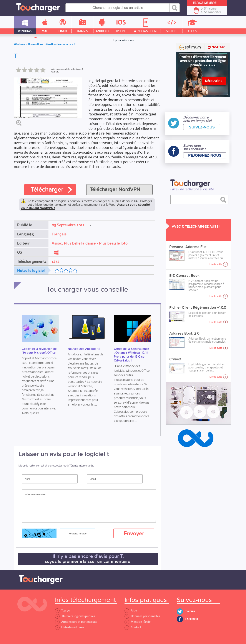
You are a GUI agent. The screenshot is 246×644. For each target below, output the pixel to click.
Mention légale (138, 622)
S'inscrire (210, 9)
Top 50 (62, 610)
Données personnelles (142, 616)
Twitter (190, 612)
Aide (131, 610)
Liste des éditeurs (70, 627)
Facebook (192, 619)
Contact (133, 627)
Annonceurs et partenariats (76, 622)
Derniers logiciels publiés (75, 616)
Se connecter (213, 12)
